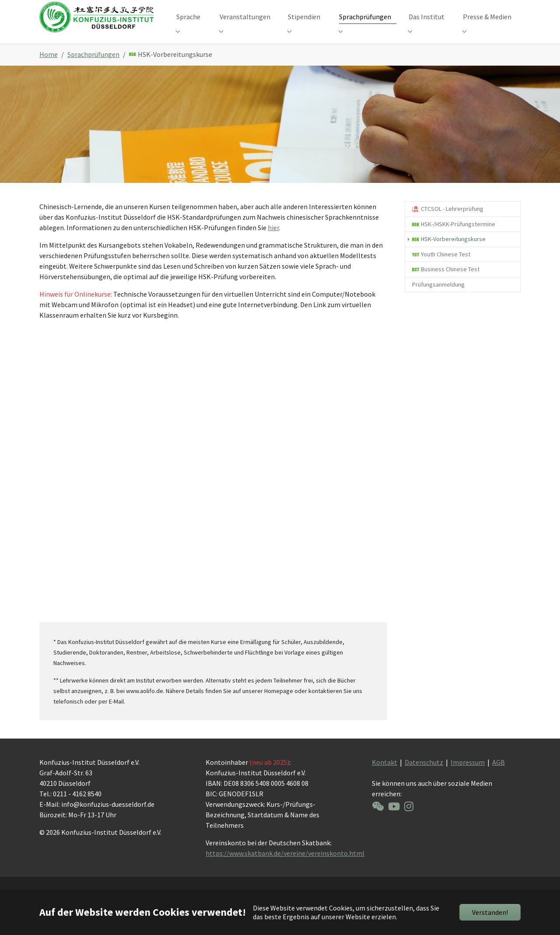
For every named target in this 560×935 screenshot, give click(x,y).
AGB (499, 777)
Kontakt (385, 777)
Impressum (468, 777)
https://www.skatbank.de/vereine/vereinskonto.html (285, 868)
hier (273, 242)
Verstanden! (490, 912)
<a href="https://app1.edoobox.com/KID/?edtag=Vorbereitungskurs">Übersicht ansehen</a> (213, 484)
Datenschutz (424, 777)
